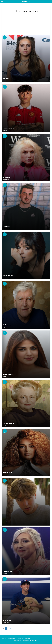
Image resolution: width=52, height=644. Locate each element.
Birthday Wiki (26, 2)
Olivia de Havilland (9, 424)
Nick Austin (6, 522)
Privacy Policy (20, 638)
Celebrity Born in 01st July (26, 11)
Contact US (27, 638)
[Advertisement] (26, 24)
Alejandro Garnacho (9, 128)
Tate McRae (6, 79)
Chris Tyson (6, 227)
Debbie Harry (7, 177)
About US (4, 638)
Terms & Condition (11, 638)
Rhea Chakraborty (8, 374)
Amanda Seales (7, 473)
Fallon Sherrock (7, 571)
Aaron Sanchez (7, 620)
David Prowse (7, 325)
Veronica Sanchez (8, 276)
